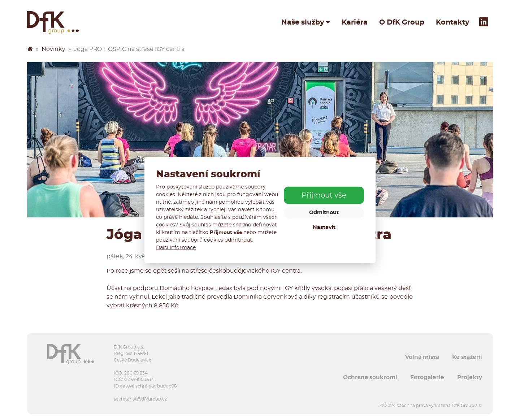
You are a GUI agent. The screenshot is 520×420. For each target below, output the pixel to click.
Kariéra (355, 22)
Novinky (53, 49)
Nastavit (324, 227)
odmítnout (238, 240)
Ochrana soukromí (370, 377)
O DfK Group (402, 22)
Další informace (176, 248)
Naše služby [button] (303, 22)
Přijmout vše (324, 195)
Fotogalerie (427, 377)
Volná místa (422, 357)
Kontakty (452, 22)
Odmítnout (324, 213)
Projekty (470, 377)
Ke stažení (467, 357)
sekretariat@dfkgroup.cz (140, 399)
